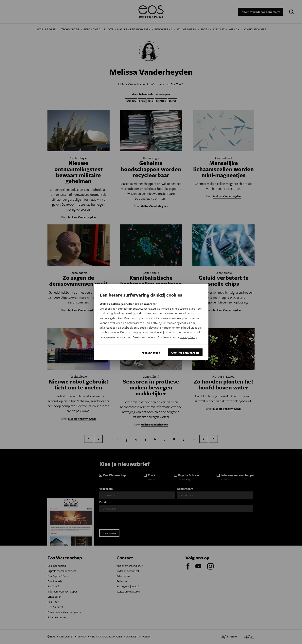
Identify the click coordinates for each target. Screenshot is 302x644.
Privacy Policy (188, 337)
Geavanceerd (151, 352)
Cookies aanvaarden (185, 352)
